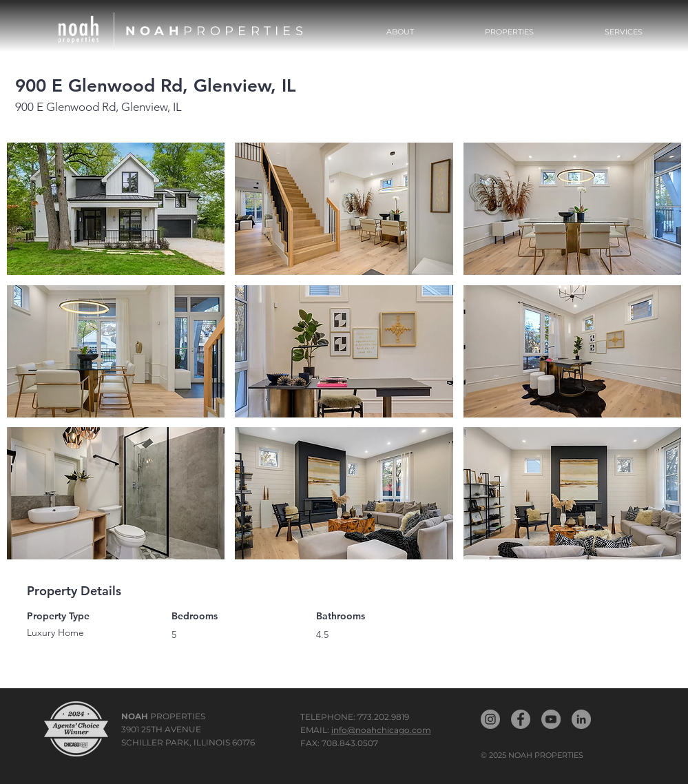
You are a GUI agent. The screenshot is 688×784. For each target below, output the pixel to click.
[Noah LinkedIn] (581, 719)
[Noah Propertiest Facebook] (521, 719)
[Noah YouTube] (551, 719)
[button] (510, 32)
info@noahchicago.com (381, 730)
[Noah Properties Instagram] (490, 719)
